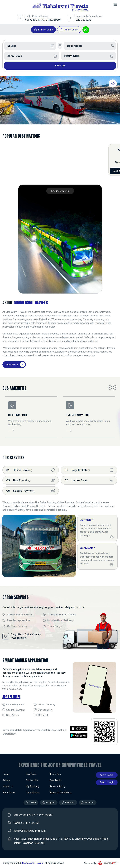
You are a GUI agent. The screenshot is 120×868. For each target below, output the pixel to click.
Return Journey (47, 704)
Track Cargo (55, 626)
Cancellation (45, 710)
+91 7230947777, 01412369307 (43, 20)
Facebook (68, 803)
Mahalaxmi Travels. (33, 863)
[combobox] (30, 46)
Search (60, 66)
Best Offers (13, 715)
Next (115, 387)
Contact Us (32, 780)
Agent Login (71, 30)
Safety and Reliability (19, 615)
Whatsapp (88, 803)
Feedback (55, 780)
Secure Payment (15, 710)
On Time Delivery (17, 626)
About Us (8, 786)
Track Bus (55, 774)
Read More (12, 365)
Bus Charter (9, 792)
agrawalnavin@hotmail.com (30, 831)
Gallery (6, 780)
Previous (110, 387)
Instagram (49, 803)
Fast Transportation (18, 620)
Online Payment (15, 704)
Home (6, 774)
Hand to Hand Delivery (61, 620)
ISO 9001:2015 (60, 191)
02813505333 (83, 20)
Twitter (31, 803)
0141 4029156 (19, 638)
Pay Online (32, 774)
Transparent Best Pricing (62, 615)
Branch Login (46, 30)
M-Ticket (43, 715)
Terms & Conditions (60, 792)
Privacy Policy (57, 786)
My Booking (32, 786)
